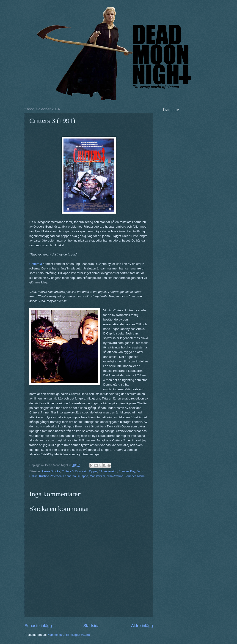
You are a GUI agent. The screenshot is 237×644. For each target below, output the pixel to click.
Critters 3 (36, 264)
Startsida (91, 626)
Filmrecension (108, 471)
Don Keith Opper (86, 471)
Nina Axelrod (115, 476)
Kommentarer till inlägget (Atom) (69, 635)
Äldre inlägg (142, 626)
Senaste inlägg (38, 626)
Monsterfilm (97, 476)
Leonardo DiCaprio (76, 476)
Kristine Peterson (50, 476)
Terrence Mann (135, 476)
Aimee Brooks (51, 471)
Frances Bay (127, 471)
